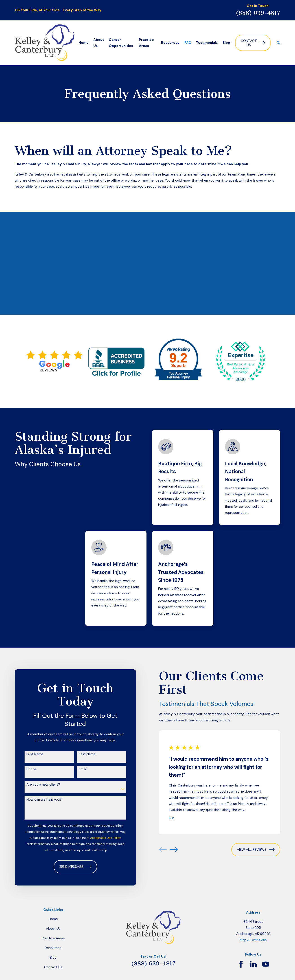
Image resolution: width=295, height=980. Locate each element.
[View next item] (169, 850)
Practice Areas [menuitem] (146, 43)
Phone (26, 769)
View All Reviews (251, 850)
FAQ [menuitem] (188, 43)
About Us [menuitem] (99, 43)
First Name (30, 754)
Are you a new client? (38, 784)
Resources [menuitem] (170, 43)
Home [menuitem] (84, 43)
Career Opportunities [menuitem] (121, 43)
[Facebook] (241, 964)
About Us (53, 929)
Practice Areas (53, 938)
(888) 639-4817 (258, 13)
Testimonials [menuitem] (207, 43)
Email (78, 769)
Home (53, 919)
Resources (53, 948)
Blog (53, 958)
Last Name (82, 754)
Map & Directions (253, 940)
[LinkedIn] (253, 964)
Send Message (70, 867)
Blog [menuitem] (226, 43)
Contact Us (253, 43)
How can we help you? (39, 800)
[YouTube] (266, 964)
